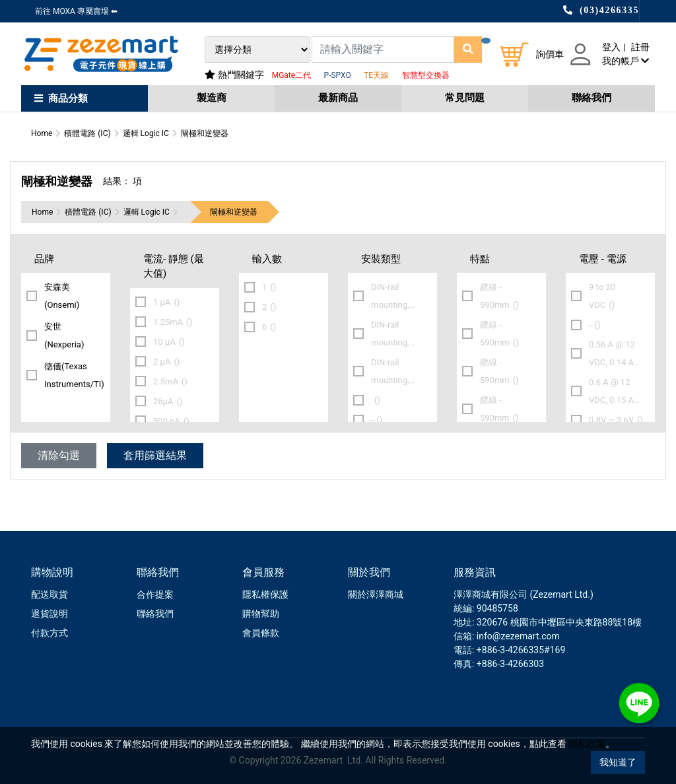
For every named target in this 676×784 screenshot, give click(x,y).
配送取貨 (50, 594)
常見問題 (465, 98)
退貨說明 (50, 614)
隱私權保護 (265, 594)
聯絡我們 (591, 98)
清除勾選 (59, 455)
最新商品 (338, 98)
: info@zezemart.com (516, 636)
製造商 (212, 98)
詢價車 (550, 54)
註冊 (640, 47)
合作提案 (155, 594)
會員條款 (261, 633)
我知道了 (618, 762)
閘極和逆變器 (234, 212)
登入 (611, 47)
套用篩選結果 (155, 455)
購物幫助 (261, 614)
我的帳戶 (625, 61)
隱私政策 (587, 744)
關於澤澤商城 (376, 594)
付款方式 (50, 633)
